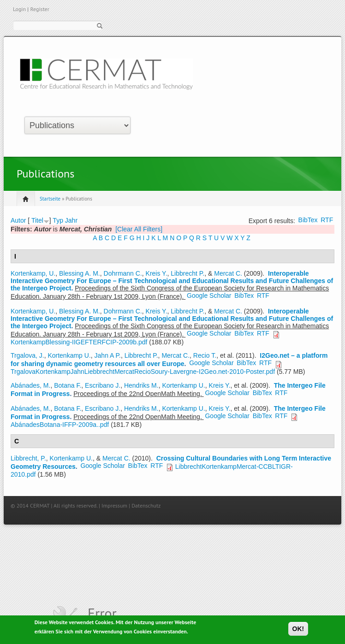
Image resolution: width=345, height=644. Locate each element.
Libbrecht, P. (28, 458)
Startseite (50, 199)
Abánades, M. (30, 385)
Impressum (114, 505)
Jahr (71, 220)
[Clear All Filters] (139, 229)
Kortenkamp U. (69, 355)
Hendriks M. (141, 385)
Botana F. (68, 385)
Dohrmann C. (123, 273)
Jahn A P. (108, 355)
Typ (58, 220)
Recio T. (205, 355)
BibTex (308, 220)
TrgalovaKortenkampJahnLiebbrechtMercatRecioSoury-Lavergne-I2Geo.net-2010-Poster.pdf (143, 372)
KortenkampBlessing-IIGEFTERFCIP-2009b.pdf (79, 342)
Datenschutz (146, 505)
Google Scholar (209, 295)
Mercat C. (228, 273)
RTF (327, 220)
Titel (37, 220)
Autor (18, 220)
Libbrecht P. (187, 273)
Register (39, 9)
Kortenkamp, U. (33, 273)
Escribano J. (103, 385)
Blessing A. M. (80, 273)
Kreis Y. (157, 273)
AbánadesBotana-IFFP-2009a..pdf (60, 425)
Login (19, 9)
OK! (298, 630)
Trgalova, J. (27, 355)
